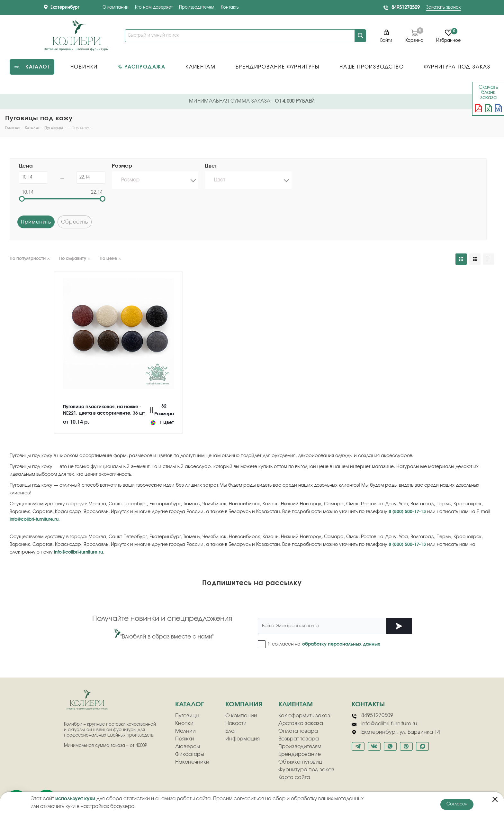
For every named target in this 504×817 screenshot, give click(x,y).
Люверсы (188, 747)
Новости (236, 723)
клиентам (296, 704)
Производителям (197, 8)
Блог (231, 731)
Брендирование (300, 754)
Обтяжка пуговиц (300, 762)
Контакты (230, 8)
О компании (116, 8)
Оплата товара (298, 731)
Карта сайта (294, 777)
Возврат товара (299, 739)
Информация (243, 739)
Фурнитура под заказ (306, 770)
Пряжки (185, 739)
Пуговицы (187, 716)
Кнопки (184, 723)
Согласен (457, 804)
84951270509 (406, 8)
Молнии (185, 731)
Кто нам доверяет (154, 8)
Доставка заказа (301, 723)
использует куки (75, 799)
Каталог (189, 704)
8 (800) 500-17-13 (407, 512)
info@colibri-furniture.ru (34, 519)
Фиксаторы (190, 754)
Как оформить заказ (304, 716)
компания (244, 704)
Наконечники (192, 762)
